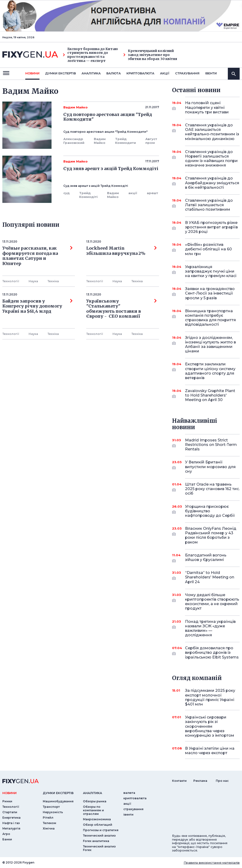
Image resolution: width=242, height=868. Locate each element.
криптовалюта (140, 73)
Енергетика (11, 818)
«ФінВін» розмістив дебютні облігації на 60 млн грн (208, 249)
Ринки (7, 801)
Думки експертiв (60, 73)
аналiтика (93, 793)
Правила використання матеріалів (212, 863)
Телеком (50, 823)
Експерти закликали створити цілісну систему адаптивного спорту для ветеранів (210, 371)
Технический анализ (99, 836)
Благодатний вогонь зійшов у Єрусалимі (206, 558)
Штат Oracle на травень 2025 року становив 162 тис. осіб (212, 489)
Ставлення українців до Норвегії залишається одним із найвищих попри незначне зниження (211, 159)
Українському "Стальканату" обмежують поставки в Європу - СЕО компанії (121, 309)
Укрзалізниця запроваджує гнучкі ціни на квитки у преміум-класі (211, 271)
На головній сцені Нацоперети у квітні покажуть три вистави (207, 107)
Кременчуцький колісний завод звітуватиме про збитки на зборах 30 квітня (150, 55)
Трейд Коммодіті (88, 195)
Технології (11, 281)
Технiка (53, 281)
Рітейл (48, 818)
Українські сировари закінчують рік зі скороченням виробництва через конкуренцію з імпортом (210, 726)
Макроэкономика (97, 819)
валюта (114, 73)
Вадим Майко (100, 141)
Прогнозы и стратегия (101, 830)
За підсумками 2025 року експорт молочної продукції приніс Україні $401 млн (210, 697)
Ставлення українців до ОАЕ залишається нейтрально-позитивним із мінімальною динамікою (212, 132)
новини (32, 73)
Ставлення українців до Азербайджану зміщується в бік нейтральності (212, 183)
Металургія (11, 828)
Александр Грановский (74, 141)
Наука (33, 281)
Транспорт (51, 807)
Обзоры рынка (95, 801)
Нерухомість (53, 812)
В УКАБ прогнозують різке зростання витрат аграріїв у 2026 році (211, 227)
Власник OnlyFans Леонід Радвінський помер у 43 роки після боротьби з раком (211, 535)
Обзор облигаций (98, 825)
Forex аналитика (96, 841)
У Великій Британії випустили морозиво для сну (210, 467)
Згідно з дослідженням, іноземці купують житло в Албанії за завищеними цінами (210, 344)
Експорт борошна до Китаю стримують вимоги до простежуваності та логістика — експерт (90, 55)
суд (67, 193)
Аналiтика (91, 73)
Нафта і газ (11, 823)
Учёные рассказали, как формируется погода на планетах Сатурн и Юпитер (37, 256)
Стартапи (10, 812)
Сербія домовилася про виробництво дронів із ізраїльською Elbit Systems (212, 652)
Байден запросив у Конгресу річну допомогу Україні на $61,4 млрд (37, 306)
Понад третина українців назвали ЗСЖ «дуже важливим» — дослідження (210, 628)
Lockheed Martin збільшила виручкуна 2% (121, 251)
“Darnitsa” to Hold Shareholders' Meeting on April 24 (210, 577)
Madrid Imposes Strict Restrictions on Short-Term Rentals (211, 445)
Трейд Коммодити (125, 141)
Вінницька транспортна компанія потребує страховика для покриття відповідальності (210, 318)
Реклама (200, 781)
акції (165, 73)
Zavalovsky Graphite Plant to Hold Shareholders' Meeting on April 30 (210, 395)
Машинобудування (58, 801)
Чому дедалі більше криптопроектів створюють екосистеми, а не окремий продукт (212, 602)
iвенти (211, 73)
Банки (7, 839)
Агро (6, 834)
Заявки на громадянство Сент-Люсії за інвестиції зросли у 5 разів (210, 293)
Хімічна (49, 828)
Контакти (179, 781)
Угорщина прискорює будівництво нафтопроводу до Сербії (210, 511)
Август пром (151, 141)
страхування (187, 73)
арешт (152, 193)
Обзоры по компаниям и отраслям (93, 810)
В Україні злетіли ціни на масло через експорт (210, 751)
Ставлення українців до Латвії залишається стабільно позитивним (209, 205)
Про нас (222, 781)
